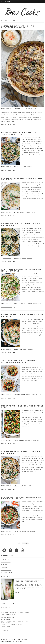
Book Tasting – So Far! (9, 614)
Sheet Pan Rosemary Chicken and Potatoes (16, 621)
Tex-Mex (32, 532)
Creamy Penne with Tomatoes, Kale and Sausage (21, 452)
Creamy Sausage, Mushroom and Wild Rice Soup (22, 179)
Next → (26, 543)
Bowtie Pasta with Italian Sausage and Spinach (21, 224)
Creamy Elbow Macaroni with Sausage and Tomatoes (18, 27)
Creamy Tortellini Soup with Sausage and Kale (22, 316)
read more (24, 589)
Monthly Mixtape (6, 570)
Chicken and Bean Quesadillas (12, 625)
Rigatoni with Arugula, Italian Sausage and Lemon (19, 133)
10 (14, 535)
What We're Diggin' (7, 573)
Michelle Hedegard (16, 642)
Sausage (33, 109)
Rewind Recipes (6, 562)
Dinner (28, 395)
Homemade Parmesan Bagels (11, 616)
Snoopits (4, 567)
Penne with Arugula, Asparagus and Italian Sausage (21, 270)
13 (14, 398)
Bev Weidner (7, 109)
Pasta (28, 109)
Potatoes (34, 395)
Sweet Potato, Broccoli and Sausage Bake (22, 407)
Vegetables (39, 304)
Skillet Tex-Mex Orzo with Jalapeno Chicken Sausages (21, 498)
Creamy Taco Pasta (8, 618)
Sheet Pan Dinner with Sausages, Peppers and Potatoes (20, 361)
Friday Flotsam (6, 559)
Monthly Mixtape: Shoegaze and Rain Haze (15, 613)
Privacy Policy (6, 630)
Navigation (8, 2)
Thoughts (4, 565)
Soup (34, 213)
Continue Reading (7, 125)
